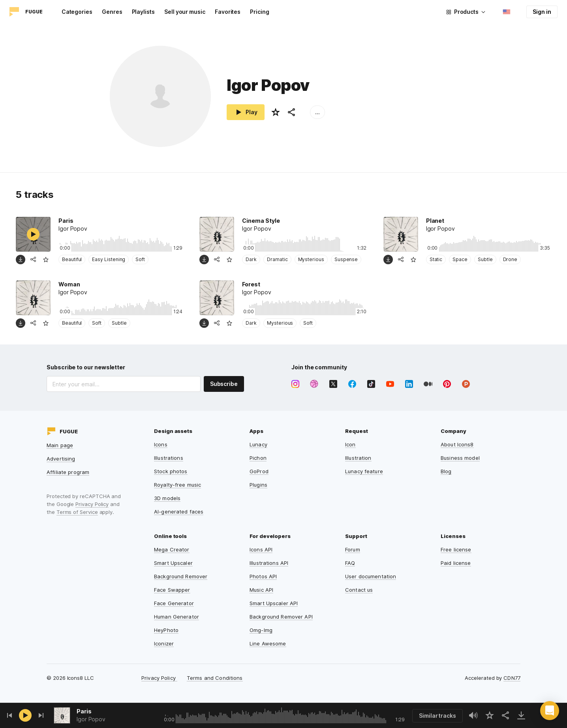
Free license (456, 549)
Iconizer (164, 643)
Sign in (542, 12)
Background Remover (181, 576)
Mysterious (311, 259)
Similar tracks (437, 716)
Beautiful (72, 259)
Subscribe (224, 384)
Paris (84, 711)
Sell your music (185, 12)
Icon (350, 444)
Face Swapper (172, 590)
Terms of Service (77, 512)
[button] (550, 711)
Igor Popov (91, 719)
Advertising (61, 459)
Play (246, 112)
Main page (60, 445)
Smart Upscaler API (274, 603)
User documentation (371, 576)
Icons (161, 444)
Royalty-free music (177, 485)
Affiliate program (68, 472)
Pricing (260, 12)
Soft (140, 259)
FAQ (350, 563)
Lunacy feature (364, 471)
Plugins (258, 485)
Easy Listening (109, 259)
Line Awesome (268, 643)
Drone (510, 259)
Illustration (358, 458)
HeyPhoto (166, 630)
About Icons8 (457, 444)
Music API (261, 590)
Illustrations (169, 458)
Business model (460, 458)
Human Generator (176, 617)
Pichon (258, 458)
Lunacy (258, 444)
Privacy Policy (92, 504)
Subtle (485, 259)
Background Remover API (281, 617)
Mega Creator (172, 549)
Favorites (228, 12)
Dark (251, 259)
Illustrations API (269, 563)
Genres (112, 12)
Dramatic (277, 259)
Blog (446, 471)
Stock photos (171, 471)
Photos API (263, 576)
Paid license (456, 563)
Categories (77, 12)
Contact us (359, 590)
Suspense (346, 259)
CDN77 (512, 678)
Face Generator (174, 603)
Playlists (143, 12)
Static (436, 259)
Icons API (261, 549)
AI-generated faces (179, 512)
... (317, 112)
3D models (167, 498)
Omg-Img (261, 630)
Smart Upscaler (173, 563)
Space (460, 259)
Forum (353, 549)
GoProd (259, 471)
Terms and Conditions (215, 678)
